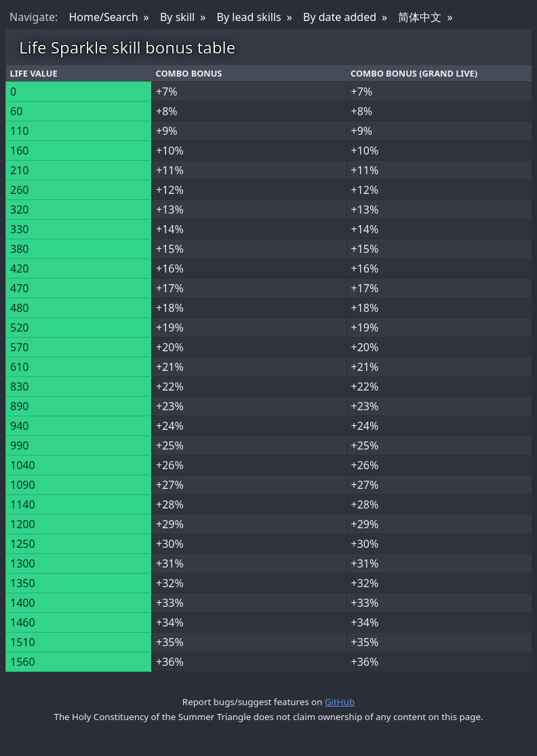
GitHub (340, 702)
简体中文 (420, 17)
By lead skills (249, 17)
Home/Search (103, 17)
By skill (177, 17)
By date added (340, 17)
